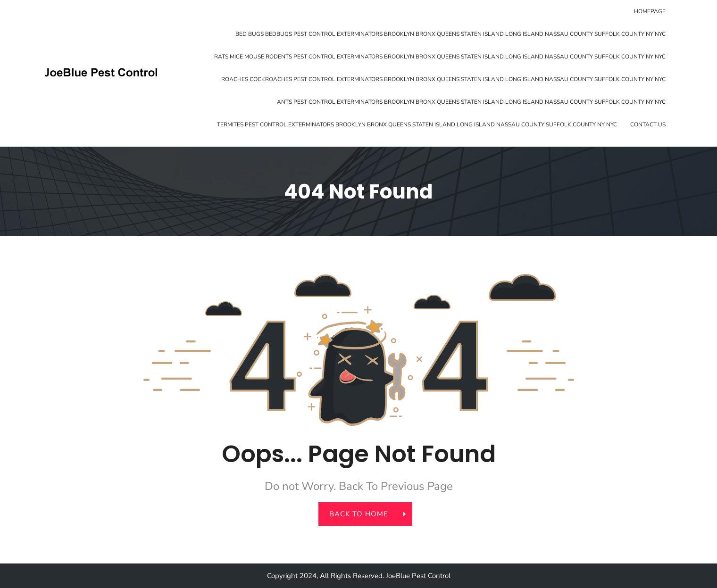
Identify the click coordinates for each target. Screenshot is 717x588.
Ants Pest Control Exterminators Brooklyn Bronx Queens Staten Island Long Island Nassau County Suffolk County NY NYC (471, 102)
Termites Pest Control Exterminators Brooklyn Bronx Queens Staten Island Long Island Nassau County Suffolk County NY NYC (417, 124)
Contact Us (648, 124)
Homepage (650, 11)
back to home (364, 514)
